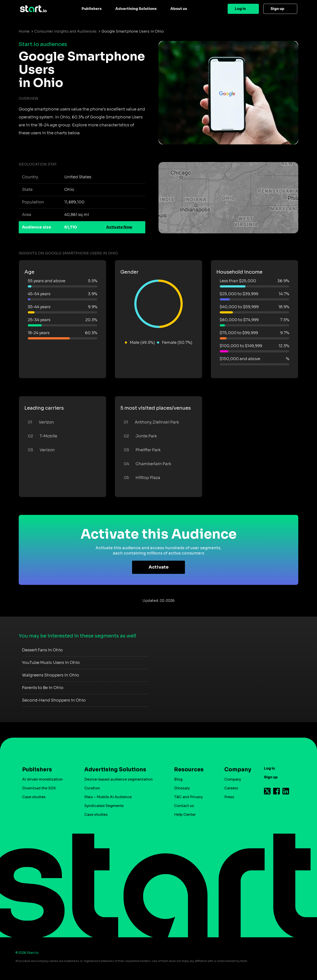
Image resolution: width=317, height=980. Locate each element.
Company (236, 770)
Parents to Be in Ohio (43, 688)
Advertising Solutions (136, 9)
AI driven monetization (42, 779)
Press (229, 797)
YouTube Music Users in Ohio (51, 663)
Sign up (277, 9)
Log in (240, 9)
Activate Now (119, 227)
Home (24, 31)
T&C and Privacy (188, 797)
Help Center (185, 815)
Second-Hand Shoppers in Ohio (54, 700)
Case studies (34, 797)
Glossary (182, 788)
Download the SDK (39, 788)
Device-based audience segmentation (119, 779)
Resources (189, 770)
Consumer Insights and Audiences (65, 31)
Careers (231, 788)
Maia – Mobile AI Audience (108, 797)
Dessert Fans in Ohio (42, 650)
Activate (159, 567)
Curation (92, 788)
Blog (178, 779)
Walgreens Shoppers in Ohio (51, 675)
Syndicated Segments (104, 806)
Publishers (92, 9)
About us (179, 9)
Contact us (184, 806)
